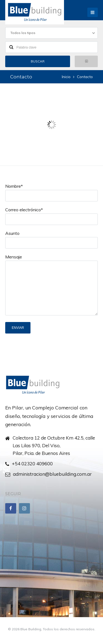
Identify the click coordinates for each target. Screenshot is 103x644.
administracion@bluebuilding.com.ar (52, 474)
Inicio (66, 77)
